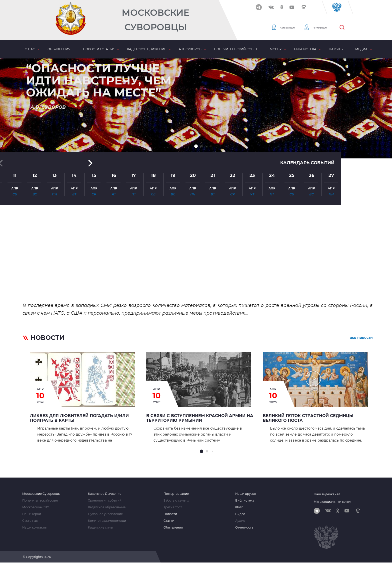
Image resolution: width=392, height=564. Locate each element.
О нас (30, 49)
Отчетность (244, 528)
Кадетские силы (100, 528)
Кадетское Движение (105, 494)
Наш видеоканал (327, 494)
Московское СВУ (36, 507)
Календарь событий (306, 103)
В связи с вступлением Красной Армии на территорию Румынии (200, 418)
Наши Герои (32, 514)
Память (336, 49)
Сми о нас (30, 521)
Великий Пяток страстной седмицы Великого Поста (308, 418)
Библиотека (305, 49)
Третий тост (173, 507)
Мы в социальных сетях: (332, 502)
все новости (361, 339)
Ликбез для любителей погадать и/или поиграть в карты (79, 418)
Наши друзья (245, 494)
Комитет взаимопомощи (107, 521)
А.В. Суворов (190, 49)
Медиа (361, 49)
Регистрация (331, 27)
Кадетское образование (107, 507)
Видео (240, 514)
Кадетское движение (147, 49)
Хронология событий (105, 501)
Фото (239, 507)
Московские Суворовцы (155, 20)
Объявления (59, 49)
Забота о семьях (176, 501)
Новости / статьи (99, 49)
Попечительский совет (236, 49)
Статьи (169, 521)
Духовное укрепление (105, 514)
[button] (196, 146)
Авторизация (291, 27)
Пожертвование (176, 494)
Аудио (240, 521)
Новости (170, 514)
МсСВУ (276, 49)
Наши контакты (34, 528)
